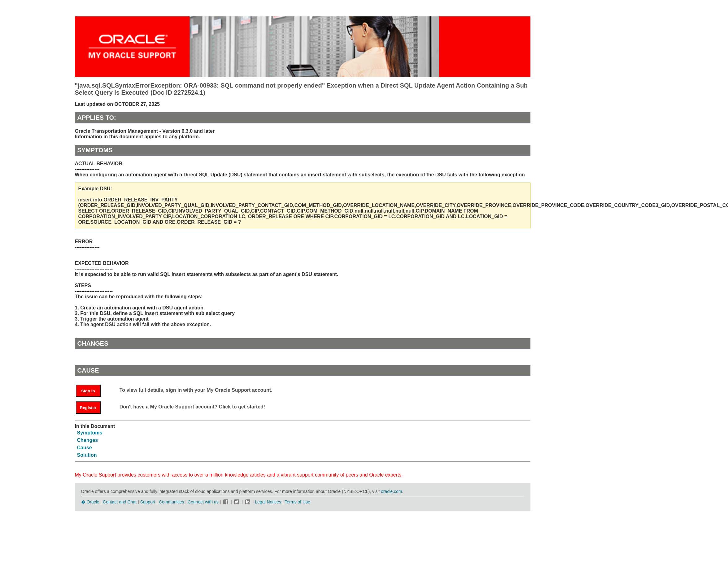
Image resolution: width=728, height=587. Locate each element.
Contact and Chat (120, 502)
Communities (172, 502)
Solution (87, 455)
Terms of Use (297, 502)
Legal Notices (268, 502)
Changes (88, 440)
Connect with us (204, 502)
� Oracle (90, 502)
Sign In (88, 391)
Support (148, 502)
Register (88, 408)
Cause (85, 448)
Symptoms (90, 433)
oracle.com (391, 491)
